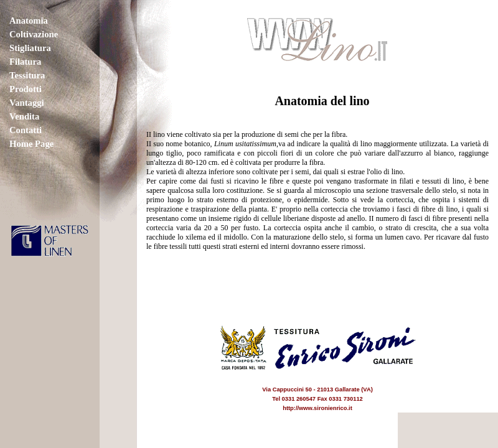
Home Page (31, 144)
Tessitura (27, 75)
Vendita (24, 116)
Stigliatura (30, 48)
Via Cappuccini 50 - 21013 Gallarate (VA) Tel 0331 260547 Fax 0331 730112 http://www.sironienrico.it (318, 390)
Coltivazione (34, 34)
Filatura (25, 62)
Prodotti (26, 89)
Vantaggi (27, 103)
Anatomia (29, 21)
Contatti (26, 130)
